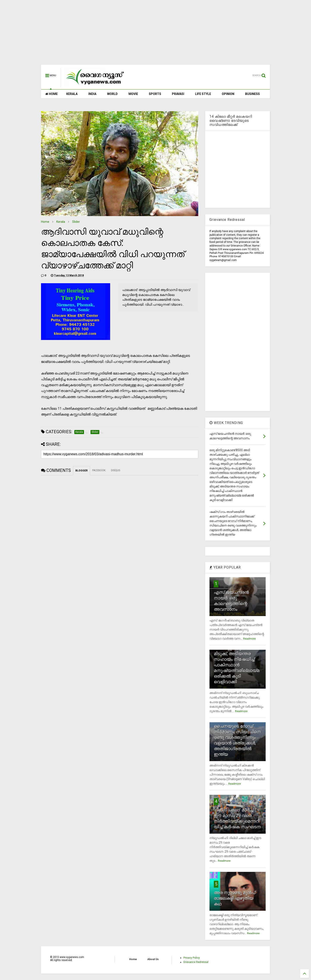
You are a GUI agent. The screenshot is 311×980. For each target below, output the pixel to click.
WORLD (112, 94)
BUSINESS (252, 94)
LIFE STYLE (203, 94)
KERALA (72, 94)
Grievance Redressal (196, 962)
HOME (52, 94)
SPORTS (155, 94)
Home (45, 222)
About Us (153, 959)
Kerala (61, 222)
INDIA (92, 94)
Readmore (249, 639)
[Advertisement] (155, 35)
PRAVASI (178, 94)
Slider (76, 222)
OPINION (228, 94)
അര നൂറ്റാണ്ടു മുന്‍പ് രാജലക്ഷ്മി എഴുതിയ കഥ (234, 898)
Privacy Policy (192, 958)
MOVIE (133, 94)
